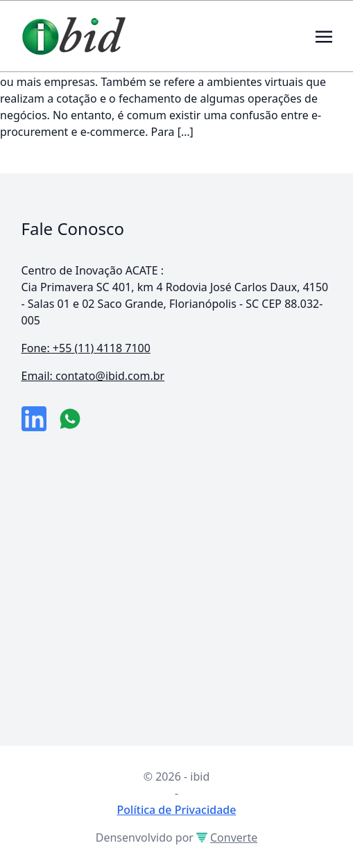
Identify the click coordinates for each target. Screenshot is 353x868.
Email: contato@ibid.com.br (93, 376)
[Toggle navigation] (324, 35)
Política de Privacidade (177, 810)
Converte (227, 837)
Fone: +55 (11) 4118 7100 (86, 348)
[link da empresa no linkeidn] (34, 419)
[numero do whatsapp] (70, 419)
